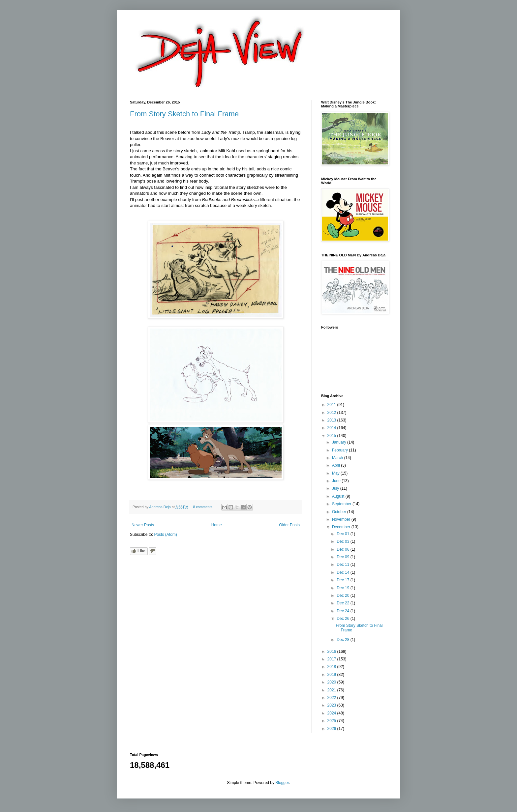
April (336, 465)
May (336, 473)
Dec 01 (343, 534)
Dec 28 (343, 640)
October (340, 512)
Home (217, 525)
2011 (332, 405)
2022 (332, 698)
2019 (332, 675)
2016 (332, 652)
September (342, 504)
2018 (332, 667)
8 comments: (204, 507)
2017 (332, 659)
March (338, 458)
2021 (332, 690)
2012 (332, 413)
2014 (332, 428)
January (340, 442)
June (337, 481)
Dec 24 (343, 611)
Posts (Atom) (165, 535)
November (342, 519)
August (339, 496)
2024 (332, 713)
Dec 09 (343, 557)
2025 (332, 721)
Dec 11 (343, 565)
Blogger (282, 783)
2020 (332, 682)
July (336, 488)
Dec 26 (343, 619)
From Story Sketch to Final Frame (184, 114)
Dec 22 (343, 603)
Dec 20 (343, 595)
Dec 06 (343, 549)
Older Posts (289, 525)
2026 (332, 729)
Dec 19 (343, 588)
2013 (332, 420)
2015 (332, 436)
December (342, 527)
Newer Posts (143, 525)
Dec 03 (343, 541)
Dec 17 (343, 580)
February (340, 450)
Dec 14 (343, 572)
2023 (332, 705)
